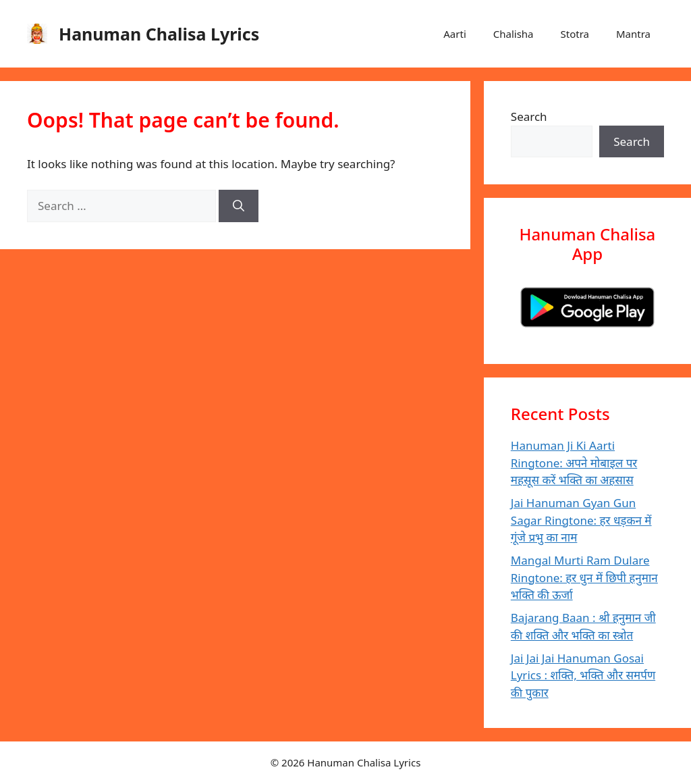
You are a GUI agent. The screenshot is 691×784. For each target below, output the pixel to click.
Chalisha (514, 34)
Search (529, 116)
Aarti (454, 34)
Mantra (633, 34)
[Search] (239, 206)
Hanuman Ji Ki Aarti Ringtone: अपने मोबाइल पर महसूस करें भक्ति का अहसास (574, 463)
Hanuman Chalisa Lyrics (159, 34)
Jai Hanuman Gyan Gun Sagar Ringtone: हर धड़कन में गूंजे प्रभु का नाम (581, 520)
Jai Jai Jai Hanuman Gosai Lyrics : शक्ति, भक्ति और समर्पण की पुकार (583, 675)
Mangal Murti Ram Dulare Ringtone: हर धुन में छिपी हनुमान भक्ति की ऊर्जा (584, 577)
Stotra (575, 34)
